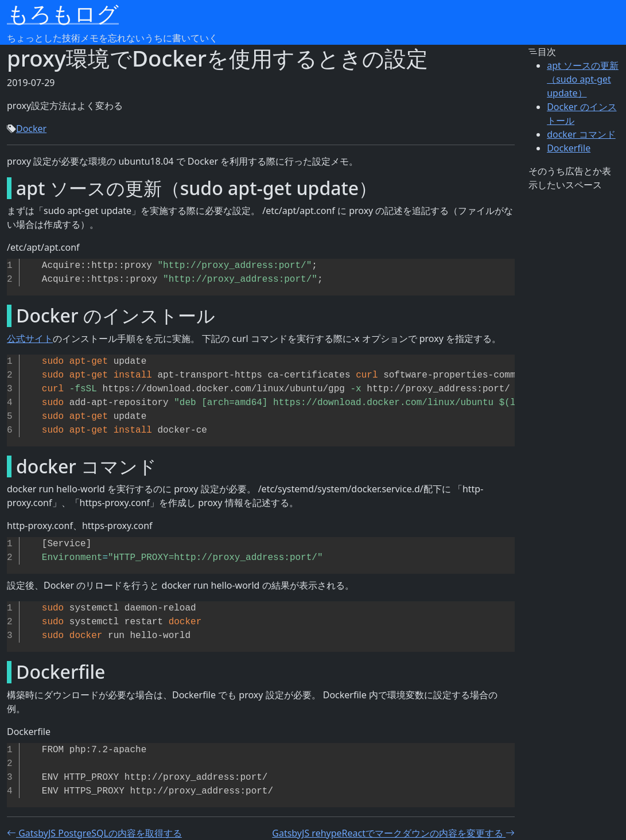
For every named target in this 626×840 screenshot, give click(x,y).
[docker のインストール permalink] (6, 316)
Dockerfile (569, 148)
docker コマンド (581, 134)
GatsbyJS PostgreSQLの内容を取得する (94, 833)
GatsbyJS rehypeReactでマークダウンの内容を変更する (393, 833)
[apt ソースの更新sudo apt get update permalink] (6, 188)
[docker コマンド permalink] (6, 466)
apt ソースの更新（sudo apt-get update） (583, 79)
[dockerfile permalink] (6, 672)
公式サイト (30, 339)
